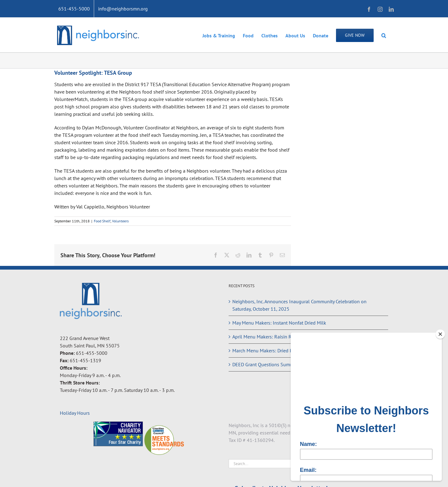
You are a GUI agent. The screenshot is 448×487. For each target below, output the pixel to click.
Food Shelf (102, 221)
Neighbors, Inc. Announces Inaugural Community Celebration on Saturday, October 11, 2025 (299, 305)
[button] (384, 35)
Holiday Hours (75, 413)
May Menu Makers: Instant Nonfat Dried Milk (279, 323)
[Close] (440, 334)
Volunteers (120, 221)
